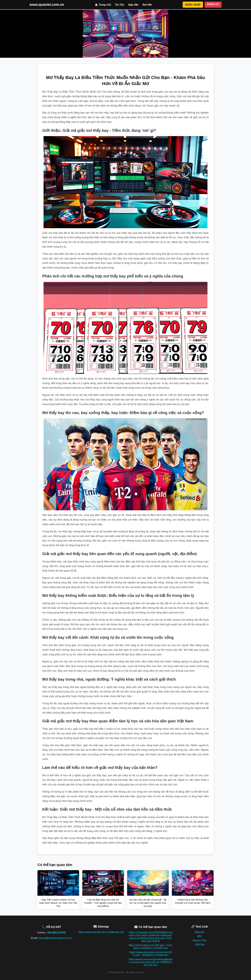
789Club (199, 945)
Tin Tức (120, 5)
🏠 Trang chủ (103, 5)
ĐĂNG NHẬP (193, 5)
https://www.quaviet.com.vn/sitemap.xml (101, 932)
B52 (199, 936)
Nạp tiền (133, 5)
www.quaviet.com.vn (47, 5)
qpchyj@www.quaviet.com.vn (55, 938)
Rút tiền (147, 5)
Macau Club (200, 940)
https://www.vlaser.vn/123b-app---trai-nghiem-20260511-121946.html (151, 947)
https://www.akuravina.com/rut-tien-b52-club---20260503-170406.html (151, 954)
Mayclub (199, 932)
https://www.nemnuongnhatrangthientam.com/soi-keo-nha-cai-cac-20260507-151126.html (151, 962)
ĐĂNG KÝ (213, 4)
